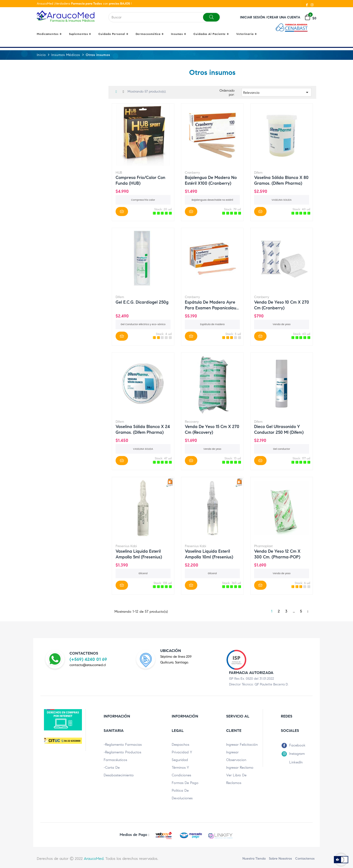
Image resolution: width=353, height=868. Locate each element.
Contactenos (305, 858)
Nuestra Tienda (254, 858)
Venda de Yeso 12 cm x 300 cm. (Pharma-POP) (277, 554)
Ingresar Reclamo (240, 767)
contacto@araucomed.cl (88, 665)
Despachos (180, 744)
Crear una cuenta (284, 17)
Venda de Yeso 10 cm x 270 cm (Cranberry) (282, 305)
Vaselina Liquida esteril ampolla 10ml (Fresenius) (209, 554)
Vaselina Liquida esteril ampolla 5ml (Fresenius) (139, 554)
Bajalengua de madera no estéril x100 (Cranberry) (211, 180)
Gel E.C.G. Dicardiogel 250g (142, 302)
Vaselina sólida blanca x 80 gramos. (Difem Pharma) (281, 180)
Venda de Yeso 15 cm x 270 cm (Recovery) (212, 429)
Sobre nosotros (280, 858)
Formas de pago (185, 783)
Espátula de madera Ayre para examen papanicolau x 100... (211, 305)
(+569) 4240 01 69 (88, 659)
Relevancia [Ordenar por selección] (277, 92)
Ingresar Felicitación (242, 744)
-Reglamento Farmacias (123, 744)
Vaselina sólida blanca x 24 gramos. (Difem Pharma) (143, 429)
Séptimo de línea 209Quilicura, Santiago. (176, 659)
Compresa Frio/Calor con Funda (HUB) (140, 180)
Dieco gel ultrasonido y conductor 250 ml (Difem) (279, 429)
